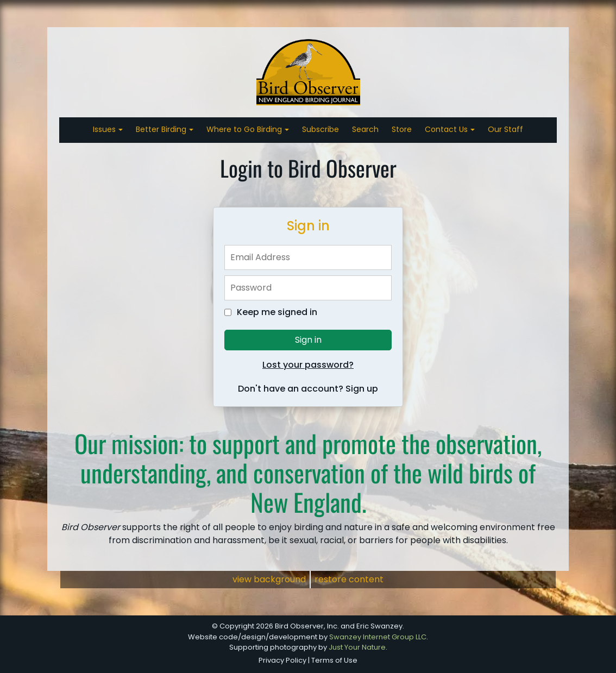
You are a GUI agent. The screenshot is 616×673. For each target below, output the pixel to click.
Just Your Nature (357, 647)
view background (269, 579)
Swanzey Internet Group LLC (378, 637)
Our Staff (505, 129)
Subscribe (320, 129)
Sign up (362, 389)
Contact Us (447, 129)
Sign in (308, 340)
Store (402, 129)
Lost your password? (308, 365)
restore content (349, 579)
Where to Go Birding (245, 129)
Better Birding (162, 129)
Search (365, 129)
